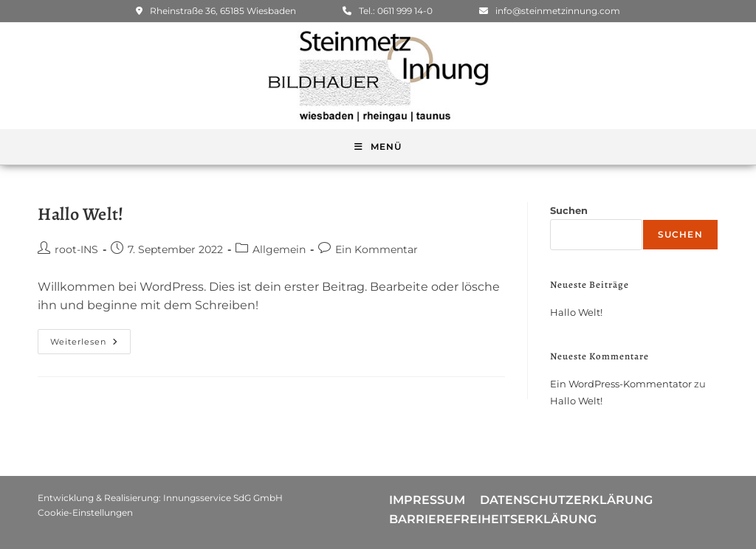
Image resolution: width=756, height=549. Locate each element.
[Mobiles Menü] (378, 147)
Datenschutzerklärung (566, 500)
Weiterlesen (90, 338)
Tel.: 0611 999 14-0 (388, 11)
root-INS (76, 249)
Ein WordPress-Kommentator (621, 384)
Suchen (569, 210)
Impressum (427, 500)
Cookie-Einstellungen (85, 512)
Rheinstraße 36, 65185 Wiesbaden (216, 11)
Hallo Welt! (81, 214)
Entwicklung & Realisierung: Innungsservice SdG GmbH (160, 498)
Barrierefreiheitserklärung (493, 519)
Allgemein (279, 249)
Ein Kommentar (377, 249)
